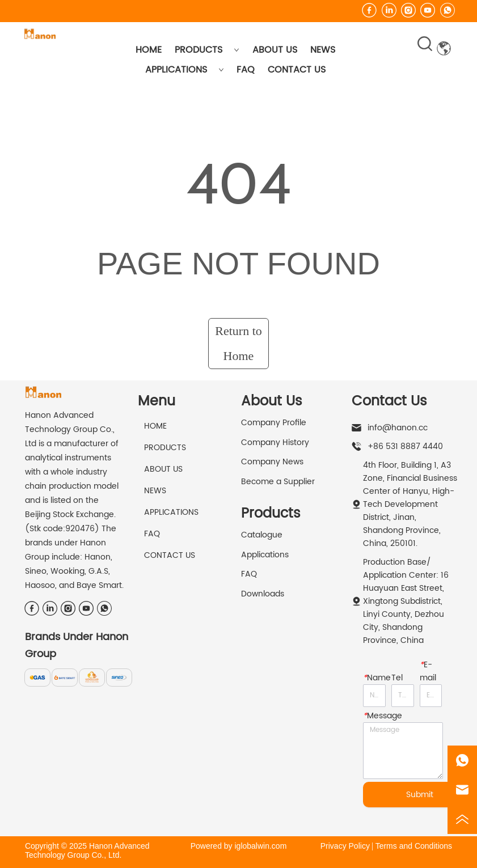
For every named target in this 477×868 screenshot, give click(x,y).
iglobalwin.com (260, 846)
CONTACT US (297, 70)
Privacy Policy (345, 846)
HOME (149, 50)
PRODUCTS (207, 50)
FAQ (246, 70)
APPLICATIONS (185, 70)
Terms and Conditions (414, 846)
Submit (420, 795)
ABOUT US (275, 50)
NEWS (323, 50)
